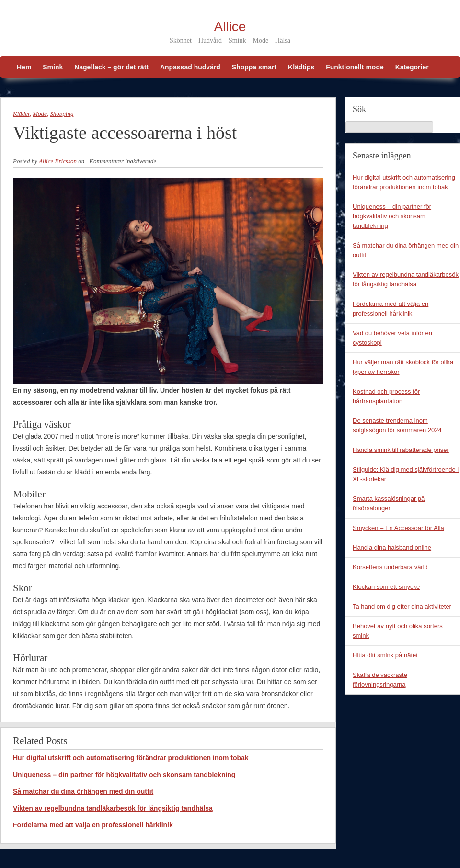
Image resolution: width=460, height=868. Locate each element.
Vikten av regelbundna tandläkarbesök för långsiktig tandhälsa (113, 808)
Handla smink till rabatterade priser (401, 450)
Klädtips (301, 67)
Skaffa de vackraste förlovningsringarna (380, 680)
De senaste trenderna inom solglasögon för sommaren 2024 (397, 425)
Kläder (21, 114)
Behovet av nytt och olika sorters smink (398, 631)
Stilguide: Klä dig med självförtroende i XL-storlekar (406, 474)
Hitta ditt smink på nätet (385, 655)
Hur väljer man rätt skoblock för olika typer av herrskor (403, 367)
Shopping (62, 114)
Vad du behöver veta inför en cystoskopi (392, 338)
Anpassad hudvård (190, 67)
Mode (40, 114)
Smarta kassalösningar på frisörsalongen (389, 503)
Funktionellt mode (355, 67)
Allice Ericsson (58, 161)
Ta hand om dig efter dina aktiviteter (402, 606)
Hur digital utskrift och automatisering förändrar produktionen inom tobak (131, 758)
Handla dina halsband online (392, 547)
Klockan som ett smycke (386, 587)
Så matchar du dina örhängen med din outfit (83, 791)
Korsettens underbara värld (390, 567)
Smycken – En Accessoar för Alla (398, 528)
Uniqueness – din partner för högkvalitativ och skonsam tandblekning (124, 775)
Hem (24, 67)
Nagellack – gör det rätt (111, 67)
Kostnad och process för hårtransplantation (386, 396)
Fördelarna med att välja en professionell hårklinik (93, 825)
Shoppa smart (254, 67)
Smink (53, 67)
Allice (230, 27)
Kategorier (412, 67)
